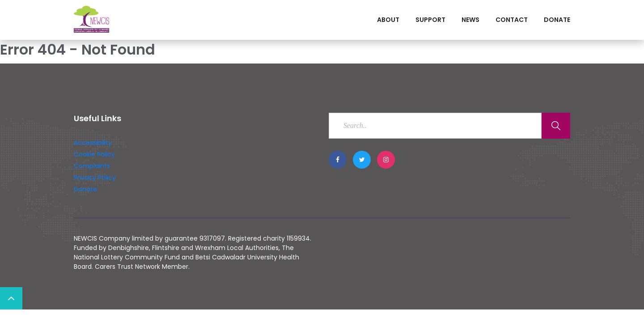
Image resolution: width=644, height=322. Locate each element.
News (470, 20)
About (388, 20)
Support (430, 20)
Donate (557, 20)
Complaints (92, 166)
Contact (512, 20)
